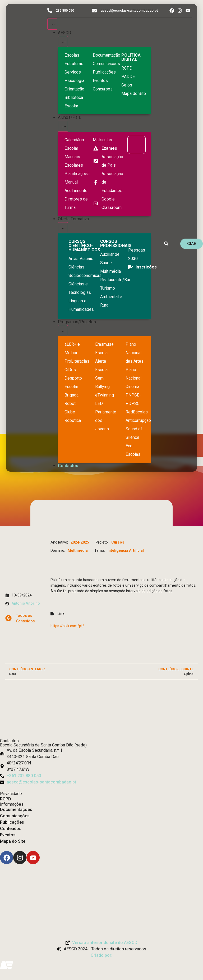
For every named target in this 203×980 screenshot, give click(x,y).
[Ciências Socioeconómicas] (85, 271)
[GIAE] (192, 244)
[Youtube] (33, 858)
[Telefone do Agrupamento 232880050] (61, 11)
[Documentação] (107, 55)
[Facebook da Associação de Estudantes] (108, 182)
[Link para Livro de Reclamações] (101, 879)
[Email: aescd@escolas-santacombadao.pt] (101, 782)
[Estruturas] (74, 64)
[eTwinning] (105, 395)
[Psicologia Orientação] (77, 85)
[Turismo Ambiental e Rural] (115, 280)
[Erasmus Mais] (104, 344)
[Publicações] (104, 72)
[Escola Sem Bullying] (106, 357)
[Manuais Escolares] (77, 161)
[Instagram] (20, 858)
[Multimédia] (110, 271)
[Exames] (105, 148)
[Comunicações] (106, 64)
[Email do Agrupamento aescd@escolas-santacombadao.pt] (125, 11)
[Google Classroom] (107, 203)
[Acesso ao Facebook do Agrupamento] (172, 11)
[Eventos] (100, 81)
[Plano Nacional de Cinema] (136, 353)
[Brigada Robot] (75, 399)
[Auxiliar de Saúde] (113, 259)
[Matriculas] (102, 140)
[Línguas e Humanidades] (84, 305)
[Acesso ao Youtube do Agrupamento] (188, 11)
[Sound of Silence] (136, 433)
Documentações (16, 810)
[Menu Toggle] (52, 24)
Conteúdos (11, 829)
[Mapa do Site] (134, 94)
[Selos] (127, 85)
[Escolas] (72, 55)
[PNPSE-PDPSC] (136, 399)
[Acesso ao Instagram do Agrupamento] (180, 11)
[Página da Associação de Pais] (108, 161)
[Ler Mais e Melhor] (75, 349)
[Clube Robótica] (75, 382)
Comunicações (15, 816)
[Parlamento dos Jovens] (99, 404)
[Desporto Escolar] (77, 361)
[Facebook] (7, 858)
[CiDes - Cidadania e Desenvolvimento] (70, 370)
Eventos (8, 835)
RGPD (6, 799)
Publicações (12, 822)
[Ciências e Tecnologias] (84, 288)
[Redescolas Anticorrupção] (138, 416)
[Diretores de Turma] (77, 203)
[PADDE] (128, 77)
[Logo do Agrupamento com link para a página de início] (27, 236)
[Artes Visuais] (81, 259)
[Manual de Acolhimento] (77, 186)
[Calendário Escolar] (77, 144)
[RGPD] (127, 68)
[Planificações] (77, 174)
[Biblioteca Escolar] (77, 102)
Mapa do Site (13, 841)
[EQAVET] (137, 254)
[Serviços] (73, 72)
